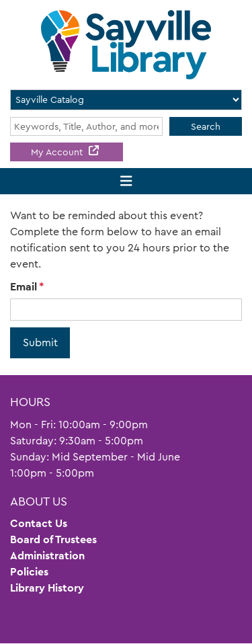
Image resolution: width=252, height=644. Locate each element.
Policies (29, 572)
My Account (58, 152)
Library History (47, 588)
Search (206, 126)
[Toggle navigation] (126, 181)
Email (24, 287)
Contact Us (39, 523)
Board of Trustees (53, 539)
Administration (47, 556)
